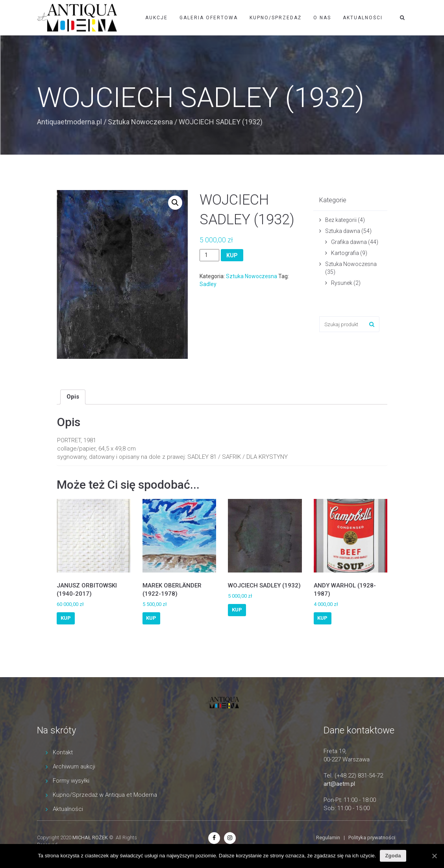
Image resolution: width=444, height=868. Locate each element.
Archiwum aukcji (74, 766)
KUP (232, 255)
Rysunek (342, 283)
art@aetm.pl (339, 784)
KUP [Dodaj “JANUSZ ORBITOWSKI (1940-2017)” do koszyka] (66, 618)
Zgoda (393, 856)
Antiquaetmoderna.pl (69, 122)
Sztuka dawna (343, 231)
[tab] (73, 397)
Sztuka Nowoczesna (140, 122)
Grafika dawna (349, 242)
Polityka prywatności (372, 838)
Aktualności (363, 18)
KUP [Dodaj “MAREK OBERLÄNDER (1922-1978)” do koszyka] (151, 618)
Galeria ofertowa (209, 18)
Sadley (208, 284)
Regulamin (328, 838)
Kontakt (63, 752)
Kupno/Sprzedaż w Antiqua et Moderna (105, 795)
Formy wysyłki (71, 781)
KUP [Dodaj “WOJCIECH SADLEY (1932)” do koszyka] (237, 610)
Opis (73, 397)
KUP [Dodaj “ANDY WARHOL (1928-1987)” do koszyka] (322, 618)
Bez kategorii (341, 220)
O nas (322, 18)
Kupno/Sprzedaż (276, 18)
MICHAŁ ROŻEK (90, 838)
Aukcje (156, 18)
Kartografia (345, 253)
